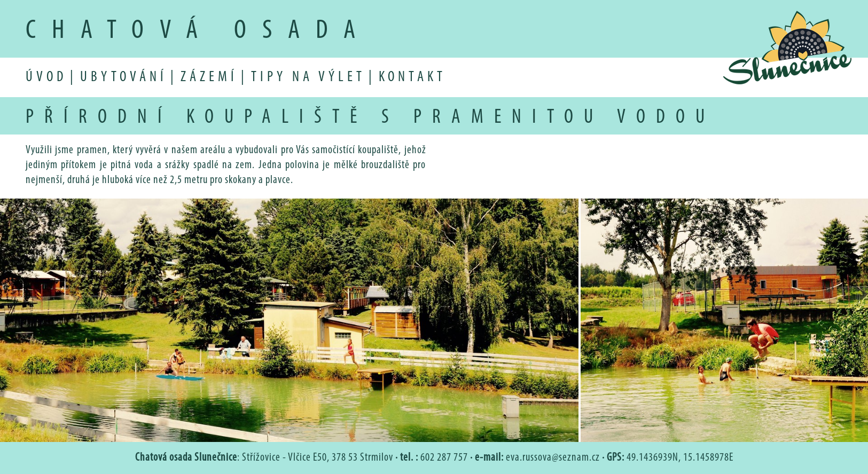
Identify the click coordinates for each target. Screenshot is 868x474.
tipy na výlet (308, 77)
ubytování (124, 77)
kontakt (412, 77)
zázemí (209, 77)
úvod (46, 77)
